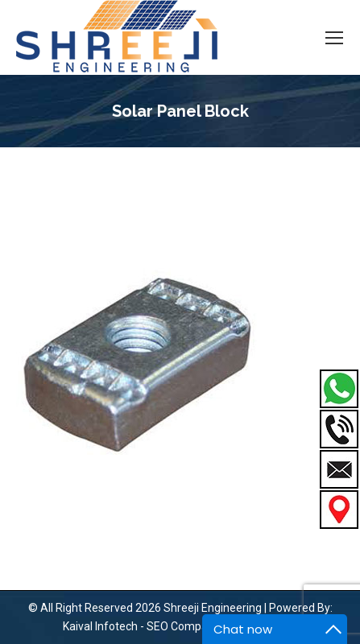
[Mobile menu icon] (334, 38)
